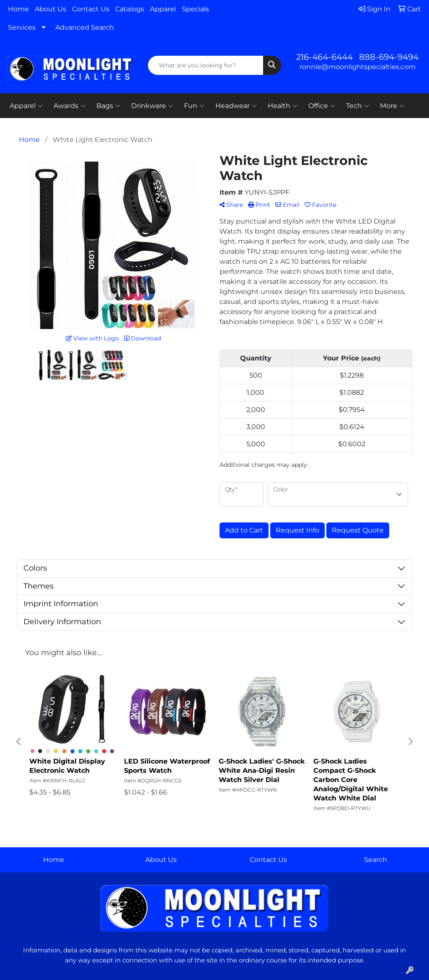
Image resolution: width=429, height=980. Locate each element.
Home (18, 9)
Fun (194, 106)
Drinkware (152, 106)
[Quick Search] (205, 65)
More (392, 106)
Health (283, 106)
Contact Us (91, 9)
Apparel (163, 9)
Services (22, 27)
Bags (108, 106)
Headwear (236, 106)
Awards (70, 106)
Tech (358, 106)
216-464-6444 (324, 57)
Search (376, 860)
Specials (195, 9)
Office (322, 106)
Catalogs (130, 9)
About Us (50, 9)
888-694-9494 (389, 57)
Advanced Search (85, 27)
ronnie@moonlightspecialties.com (358, 67)
